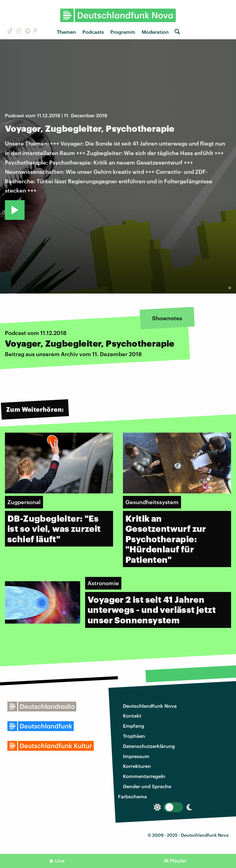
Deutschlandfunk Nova (150, 706)
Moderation (155, 32)
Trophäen (134, 736)
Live (60, 860)
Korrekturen (137, 766)
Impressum (136, 756)
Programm (123, 32)
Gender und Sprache (147, 786)
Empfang (134, 726)
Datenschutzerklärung (149, 746)
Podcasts (93, 32)
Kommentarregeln (144, 776)
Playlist (178, 860)
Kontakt (132, 716)
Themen (66, 32)
